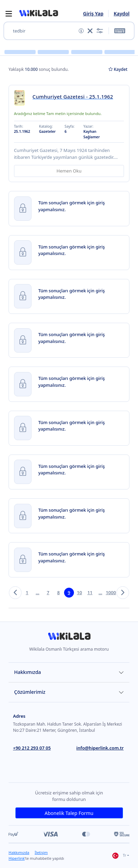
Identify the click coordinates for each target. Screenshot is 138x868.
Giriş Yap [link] (93, 14)
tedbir (19, 31)
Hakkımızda (27, 672)
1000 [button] (111, 592)
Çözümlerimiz (30, 692)
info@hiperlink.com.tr (100, 748)
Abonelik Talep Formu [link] (69, 813)
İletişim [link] (41, 852)
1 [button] (27, 592)
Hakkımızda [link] (19, 852)
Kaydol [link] (122, 14)
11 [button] (90, 592)
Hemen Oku (69, 171)
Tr (119, 856)
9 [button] (69, 592)
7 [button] (48, 592)
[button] (39, 13)
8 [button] (58, 592)
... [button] (37, 592)
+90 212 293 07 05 (32, 748)
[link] (22, 98)
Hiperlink (17, 858)
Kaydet (118, 69)
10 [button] (80, 592)
